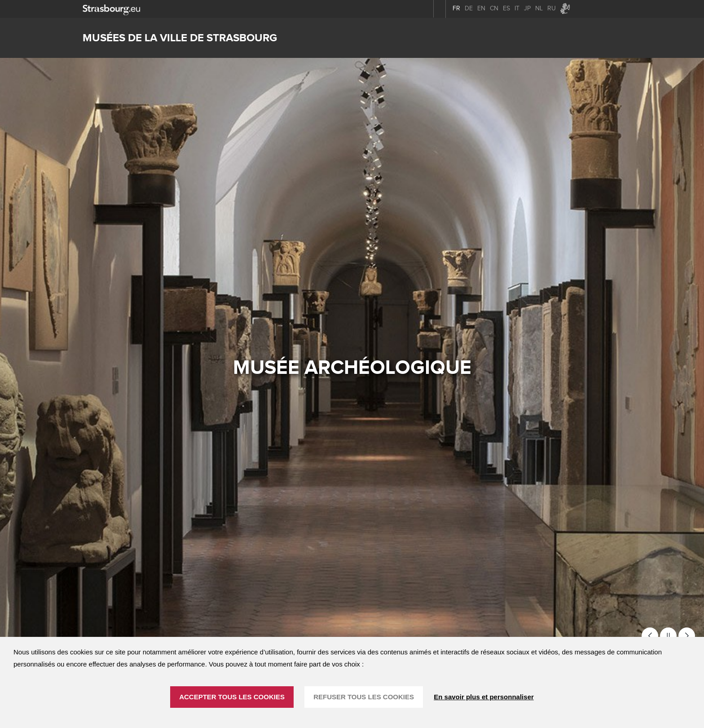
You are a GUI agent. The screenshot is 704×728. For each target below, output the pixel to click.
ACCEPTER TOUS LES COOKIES (232, 697)
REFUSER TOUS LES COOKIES (364, 697)
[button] (650, 636)
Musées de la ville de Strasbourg (180, 38)
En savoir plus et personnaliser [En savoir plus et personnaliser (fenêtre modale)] (484, 697)
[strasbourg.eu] (111, 9)
